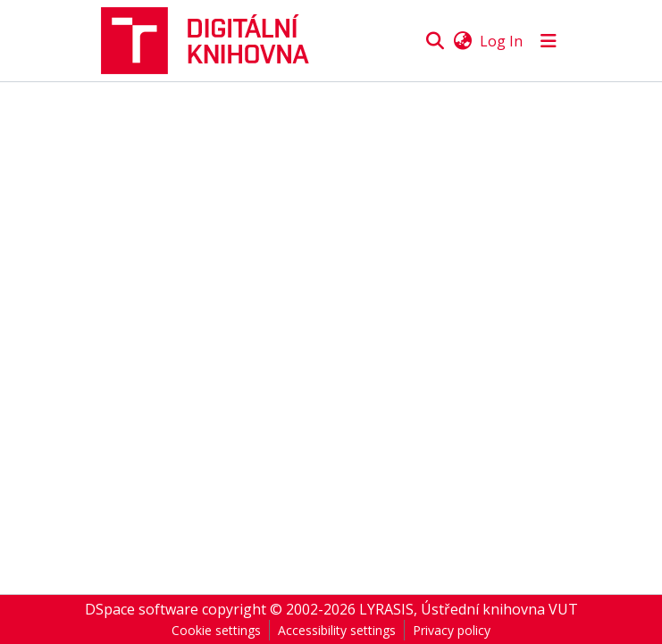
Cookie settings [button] (216, 630)
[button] (213, 41)
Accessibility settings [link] (337, 630)
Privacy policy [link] (452, 630)
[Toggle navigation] (549, 41)
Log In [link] (501, 41)
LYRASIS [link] (386, 609)
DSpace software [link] (142, 609)
